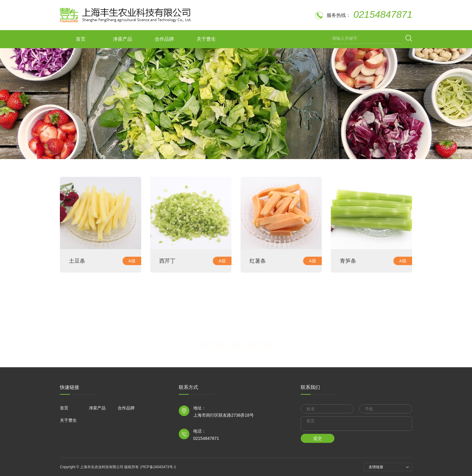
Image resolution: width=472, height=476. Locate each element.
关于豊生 (206, 39)
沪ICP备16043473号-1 (157, 467)
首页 (81, 39)
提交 (318, 438)
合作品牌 (164, 39)
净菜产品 (123, 39)
